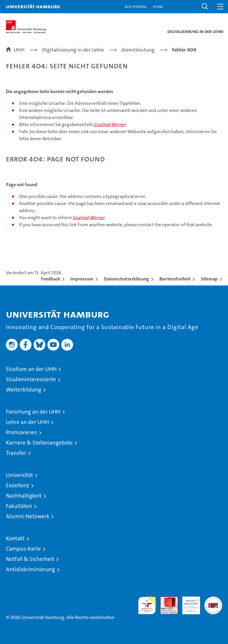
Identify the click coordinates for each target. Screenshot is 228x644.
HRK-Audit (188, 603)
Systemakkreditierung (213, 600)
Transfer (16, 453)
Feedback (51, 279)
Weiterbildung (24, 390)
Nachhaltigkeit (24, 496)
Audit (166, 600)
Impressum (82, 279)
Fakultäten (19, 506)
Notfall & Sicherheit (30, 559)
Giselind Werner (110, 124)
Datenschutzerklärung (126, 279)
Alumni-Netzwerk (28, 516)
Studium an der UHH (31, 369)
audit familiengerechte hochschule (147, 605)
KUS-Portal (136, 6)
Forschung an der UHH (33, 412)
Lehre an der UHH (27, 422)
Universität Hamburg (33, 6)
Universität (19, 475)
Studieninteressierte (31, 379)
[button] (205, 7)
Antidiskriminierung (30, 569)
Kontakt (15, 538)
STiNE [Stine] (158, 6)
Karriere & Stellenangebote (39, 443)
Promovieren (22, 432)
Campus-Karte (23, 549)
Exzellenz (18, 485)
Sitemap (209, 279)
